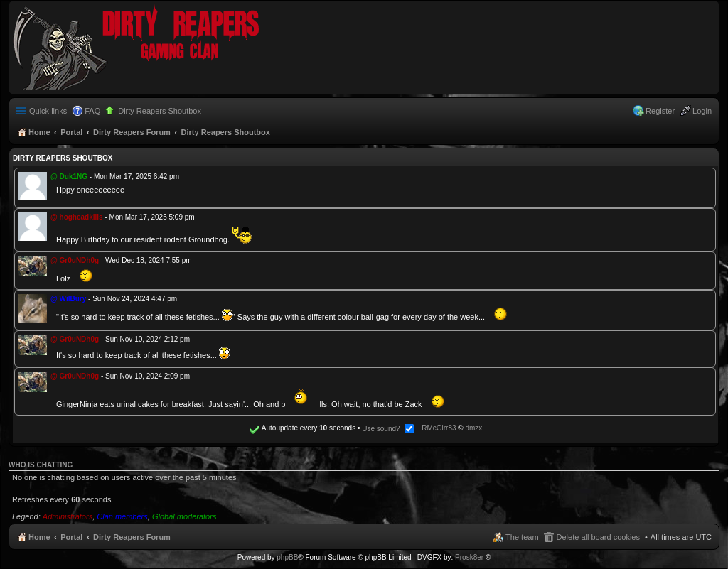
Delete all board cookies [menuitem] (598, 537)
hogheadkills (81, 217)
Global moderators (184, 516)
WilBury (73, 299)
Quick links (48, 111)
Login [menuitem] (702, 111)
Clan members (122, 516)
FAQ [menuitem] (92, 111)
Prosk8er (469, 557)
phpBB (287, 557)
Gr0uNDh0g (80, 260)
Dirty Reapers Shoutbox (160, 111)
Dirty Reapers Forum (132, 537)
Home (39, 537)
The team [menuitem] (522, 537)
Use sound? (388, 429)
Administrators (68, 516)
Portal (71, 132)
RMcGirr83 (439, 429)
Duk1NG (74, 177)
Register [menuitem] (660, 111)
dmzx (473, 429)
